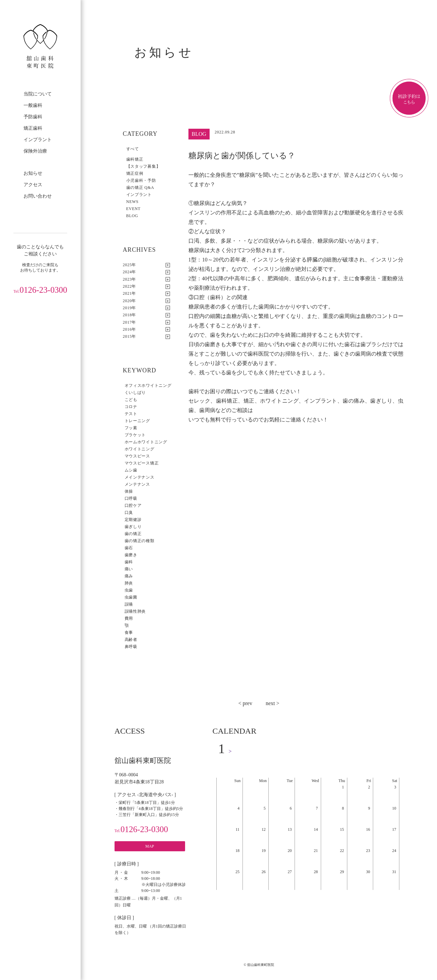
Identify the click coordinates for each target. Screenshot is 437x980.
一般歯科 (33, 105)
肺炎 (129, 583)
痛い (129, 569)
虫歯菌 (131, 597)
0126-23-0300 (40, 290)
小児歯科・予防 (141, 180)
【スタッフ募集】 (143, 166)
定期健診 (133, 520)
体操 (129, 491)
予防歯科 (33, 117)
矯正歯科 (33, 128)
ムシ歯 (131, 470)
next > (273, 703)
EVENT (134, 209)
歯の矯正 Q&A (140, 188)
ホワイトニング (140, 449)
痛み (129, 576)
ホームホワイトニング (146, 442)
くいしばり (135, 393)
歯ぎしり (133, 527)
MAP (149, 846)
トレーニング (137, 421)
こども (131, 400)
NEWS (133, 202)
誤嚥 (129, 604)
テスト (131, 414)
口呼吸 (131, 498)
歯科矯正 (135, 159)
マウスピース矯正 (142, 463)
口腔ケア (133, 505)
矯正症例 (135, 173)
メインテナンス (140, 477)
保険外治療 (35, 151)
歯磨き (131, 555)
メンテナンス (137, 484)
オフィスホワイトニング (148, 385)
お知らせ (33, 173)
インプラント (38, 140)
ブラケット (135, 435)
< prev (245, 703)
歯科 (129, 562)
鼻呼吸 (131, 647)
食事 (129, 632)
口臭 (129, 513)
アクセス (33, 185)
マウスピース (137, 456)
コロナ (131, 407)
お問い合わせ (38, 196)
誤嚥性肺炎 (135, 611)
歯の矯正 (133, 534)
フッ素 (131, 428)
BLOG (132, 216)
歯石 (129, 548)
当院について (38, 94)
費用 (129, 618)
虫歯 (129, 590)
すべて (133, 149)
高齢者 (131, 640)
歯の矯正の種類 (140, 541)
